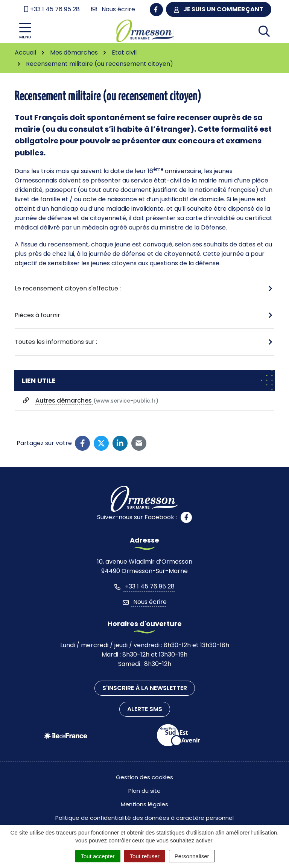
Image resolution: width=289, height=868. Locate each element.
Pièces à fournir (37, 315)
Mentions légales (144, 804)
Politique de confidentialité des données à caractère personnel (144, 818)
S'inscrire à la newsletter (145, 688)
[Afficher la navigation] (25, 31)
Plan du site (144, 791)
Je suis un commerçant (219, 9)
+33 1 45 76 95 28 (144, 586)
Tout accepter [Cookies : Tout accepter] (98, 856)
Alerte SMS (145, 709)
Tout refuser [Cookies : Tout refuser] (145, 856)
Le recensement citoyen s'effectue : (68, 288)
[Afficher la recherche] (264, 31)
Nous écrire (145, 602)
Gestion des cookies (144, 777)
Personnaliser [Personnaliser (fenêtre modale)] (192, 856)
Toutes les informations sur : (56, 342)
